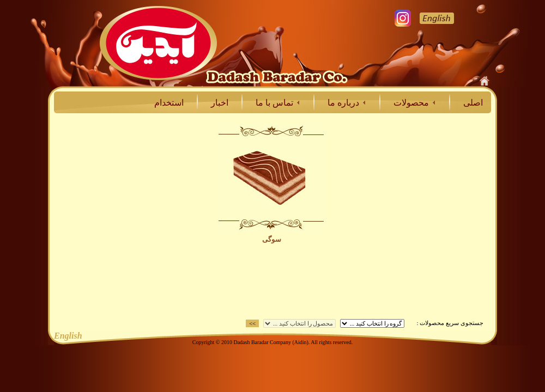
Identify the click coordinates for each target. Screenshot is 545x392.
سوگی (272, 239)
